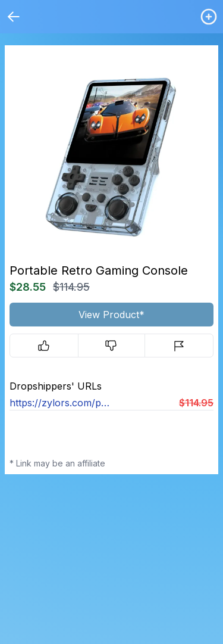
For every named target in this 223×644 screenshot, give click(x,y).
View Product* (111, 315)
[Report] (179, 346)
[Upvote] (44, 346)
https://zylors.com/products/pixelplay (61, 403)
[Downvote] (112, 346)
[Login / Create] (209, 17)
